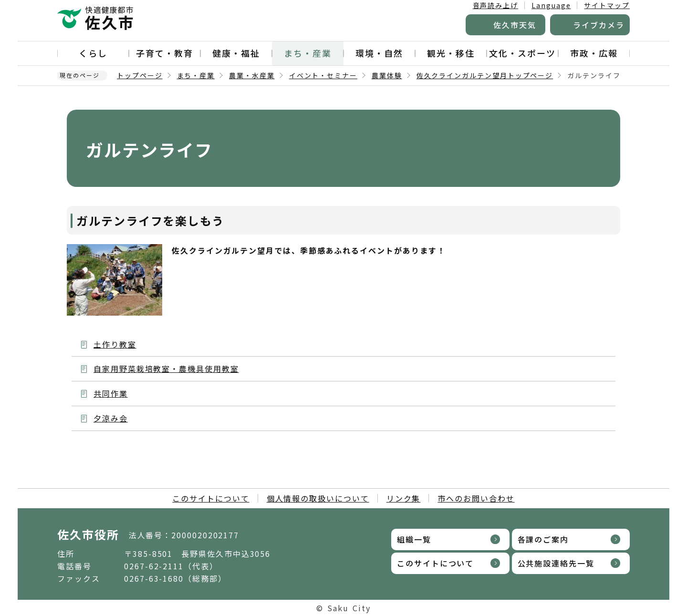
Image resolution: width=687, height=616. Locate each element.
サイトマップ (607, 5)
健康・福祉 (236, 53)
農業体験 (387, 75)
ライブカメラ (599, 25)
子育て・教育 (165, 53)
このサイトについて (211, 498)
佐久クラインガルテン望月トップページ (485, 75)
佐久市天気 (515, 25)
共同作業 (111, 393)
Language (551, 5)
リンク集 (404, 498)
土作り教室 (115, 344)
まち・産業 (308, 53)
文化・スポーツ (522, 53)
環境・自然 (379, 53)
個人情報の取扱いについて (318, 498)
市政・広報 (594, 53)
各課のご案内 (543, 539)
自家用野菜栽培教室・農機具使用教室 (166, 369)
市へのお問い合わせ (476, 498)
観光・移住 (451, 53)
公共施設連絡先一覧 (556, 563)
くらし (93, 53)
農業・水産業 (252, 75)
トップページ (140, 75)
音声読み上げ (496, 5)
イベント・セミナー (323, 75)
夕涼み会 (111, 418)
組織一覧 (414, 539)
